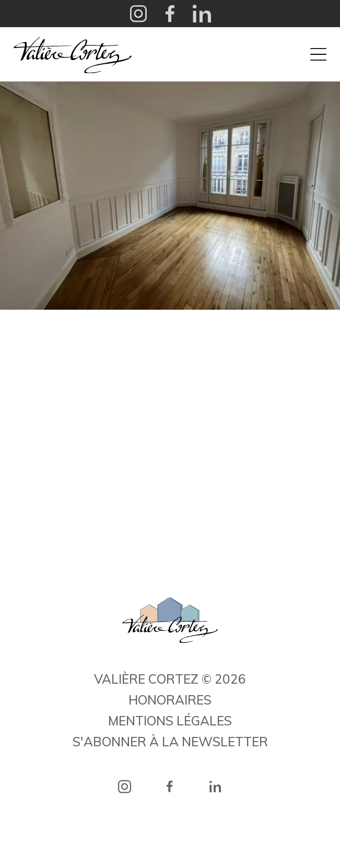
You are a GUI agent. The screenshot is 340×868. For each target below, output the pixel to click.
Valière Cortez (73, 55)
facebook (170, 786)
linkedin (215, 786)
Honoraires (170, 700)
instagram (125, 786)
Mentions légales (170, 721)
